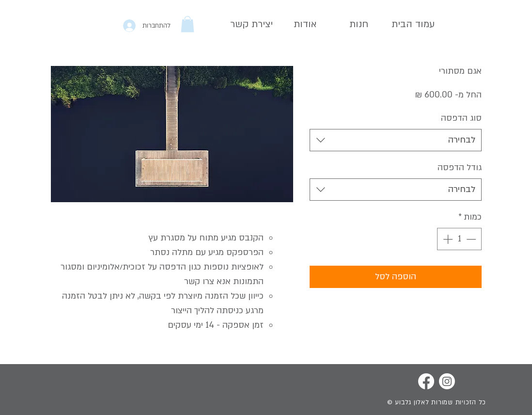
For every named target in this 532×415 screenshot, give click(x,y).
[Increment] (447, 239)
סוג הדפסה (461, 118)
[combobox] (396, 140)
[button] (188, 24)
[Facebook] (426, 381)
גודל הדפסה (460, 168)
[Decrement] (472, 239)
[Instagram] (447, 381)
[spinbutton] (459, 239)
